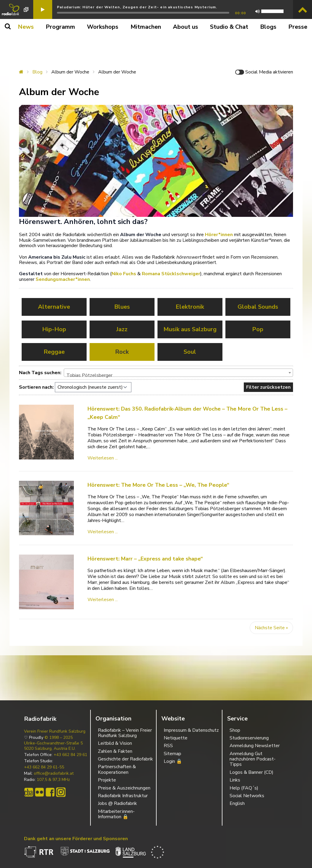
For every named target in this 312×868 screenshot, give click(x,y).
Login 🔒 (173, 761)
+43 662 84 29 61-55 (44, 767)
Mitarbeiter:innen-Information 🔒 (116, 814)
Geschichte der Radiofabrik (125, 759)
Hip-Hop (54, 329)
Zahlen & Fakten (115, 751)
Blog (37, 72)
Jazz (122, 329)
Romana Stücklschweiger (171, 274)
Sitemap (172, 754)
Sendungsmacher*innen (63, 279)
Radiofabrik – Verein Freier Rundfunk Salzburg (125, 733)
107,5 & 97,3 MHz (53, 780)
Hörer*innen (219, 235)
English (237, 803)
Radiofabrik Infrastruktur (123, 796)
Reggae (54, 352)
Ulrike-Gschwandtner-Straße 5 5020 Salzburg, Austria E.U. (53, 746)
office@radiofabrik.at (54, 773)
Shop (235, 730)
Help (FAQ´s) (244, 788)
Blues (122, 307)
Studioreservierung (249, 738)
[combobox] (178, 373)
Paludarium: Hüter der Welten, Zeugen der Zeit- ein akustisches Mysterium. (137, 7)
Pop (258, 329)
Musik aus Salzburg (190, 329)
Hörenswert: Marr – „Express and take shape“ (145, 559)
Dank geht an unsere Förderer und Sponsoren (76, 839)
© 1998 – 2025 (59, 738)
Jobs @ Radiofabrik (117, 803)
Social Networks (247, 796)
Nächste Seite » (271, 628)
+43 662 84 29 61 (70, 755)
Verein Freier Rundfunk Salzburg (55, 731)
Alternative (54, 307)
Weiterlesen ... (103, 458)
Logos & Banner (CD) (251, 772)
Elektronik (190, 307)
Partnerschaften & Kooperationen (117, 769)
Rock (122, 352)
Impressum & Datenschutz (191, 730)
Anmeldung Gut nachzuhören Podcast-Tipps (253, 759)
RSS (168, 746)
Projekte (107, 780)
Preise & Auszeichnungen (124, 788)
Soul (190, 352)
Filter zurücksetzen (268, 387)
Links (235, 780)
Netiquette (176, 738)
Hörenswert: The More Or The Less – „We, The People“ (158, 485)
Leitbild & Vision (115, 743)
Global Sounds (258, 307)
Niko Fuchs (124, 274)
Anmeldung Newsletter (255, 746)
